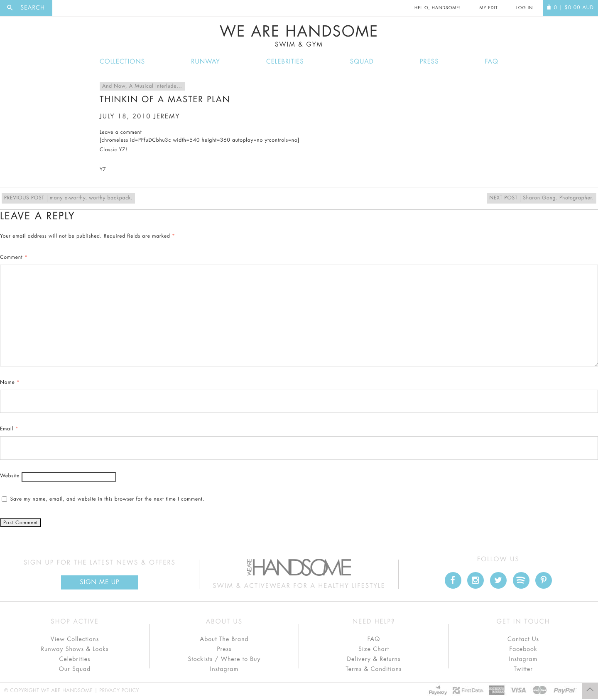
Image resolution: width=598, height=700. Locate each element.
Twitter (523, 669)
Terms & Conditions (374, 669)
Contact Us (523, 639)
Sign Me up (99, 582)
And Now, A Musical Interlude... (142, 86)
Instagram (224, 669)
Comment (14, 258)
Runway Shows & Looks (75, 649)
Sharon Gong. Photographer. (542, 198)
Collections (122, 62)
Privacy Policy (119, 691)
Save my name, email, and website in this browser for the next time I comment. (107, 499)
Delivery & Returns (374, 659)
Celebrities (285, 62)
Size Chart (374, 649)
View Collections (75, 639)
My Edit (488, 8)
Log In (524, 8)
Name (10, 383)
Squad (362, 62)
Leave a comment (121, 133)
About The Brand (224, 639)
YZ (103, 170)
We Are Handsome (299, 36)
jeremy (167, 117)
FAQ (492, 62)
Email (9, 429)
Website (10, 476)
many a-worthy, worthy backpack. (68, 198)
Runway (206, 62)
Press (429, 62)
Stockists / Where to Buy (224, 659)
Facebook (523, 649)
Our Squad (75, 669)
